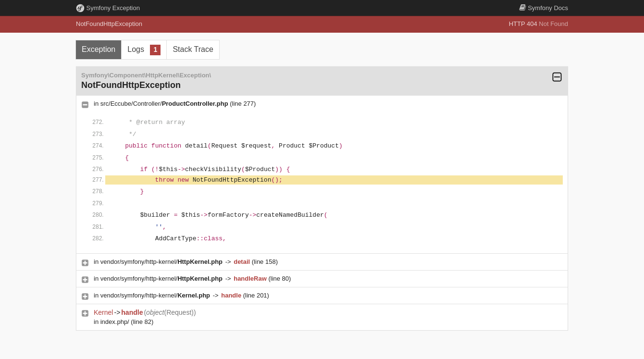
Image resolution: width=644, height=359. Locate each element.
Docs (544, 8)
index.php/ (116, 322)
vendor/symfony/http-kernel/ (162, 262)
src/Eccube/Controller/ (165, 104)
